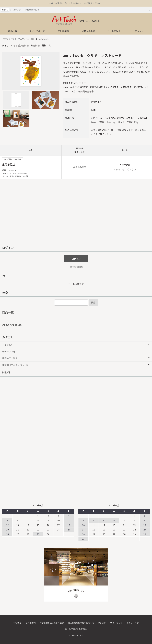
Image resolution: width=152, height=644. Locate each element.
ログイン (139, 31)
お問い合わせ (89, 31)
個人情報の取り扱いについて (81, 623)
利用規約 (102, 623)
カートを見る (114, 31)
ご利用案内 (63, 31)
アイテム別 (8, 345)
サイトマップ (116, 623)
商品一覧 (13, 31)
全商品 (5, 39)
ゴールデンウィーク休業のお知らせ (25, 10)
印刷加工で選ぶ (10, 358)
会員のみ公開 (80, 167)
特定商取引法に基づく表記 (52, 623)
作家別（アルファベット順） (23, 39)
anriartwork (43, 39)
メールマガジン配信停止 (76, 629)
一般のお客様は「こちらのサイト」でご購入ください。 (76, 3)
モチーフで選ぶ (10, 351)
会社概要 (17, 623)
